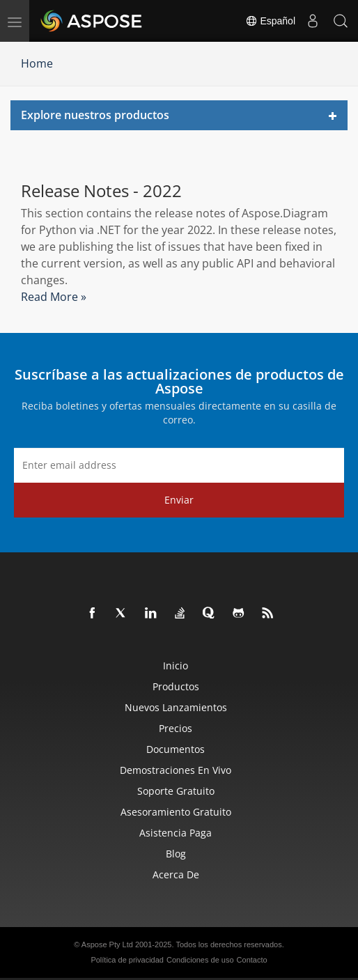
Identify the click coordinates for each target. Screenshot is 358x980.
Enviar (179, 500)
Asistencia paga (176, 833)
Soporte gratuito (176, 791)
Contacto (252, 960)
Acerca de (176, 874)
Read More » (54, 297)
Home (37, 63)
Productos (176, 686)
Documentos (176, 749)
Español (270, 21)
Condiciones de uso (200, 960)
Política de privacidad (127, 960)
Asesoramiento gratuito (176, 812)
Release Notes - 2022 (101, 191)
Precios (176, 728)
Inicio (176, 666)
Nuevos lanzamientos (176, 707)
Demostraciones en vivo (176, 770)
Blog (176, 854)
